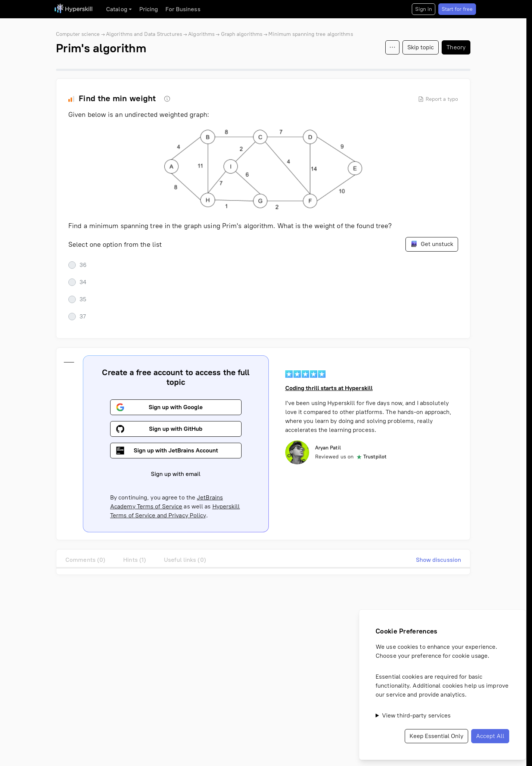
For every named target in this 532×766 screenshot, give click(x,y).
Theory (456, 47)
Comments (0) (85, 560)
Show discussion (439, 560)
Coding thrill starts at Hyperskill (329, 388)
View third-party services (416, 715)
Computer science (78, 34)
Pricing (149, 9)
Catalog (117, 9)
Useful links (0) (185, 560)
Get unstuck (432, 244)
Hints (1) (135, 560)
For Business (183, 9)
